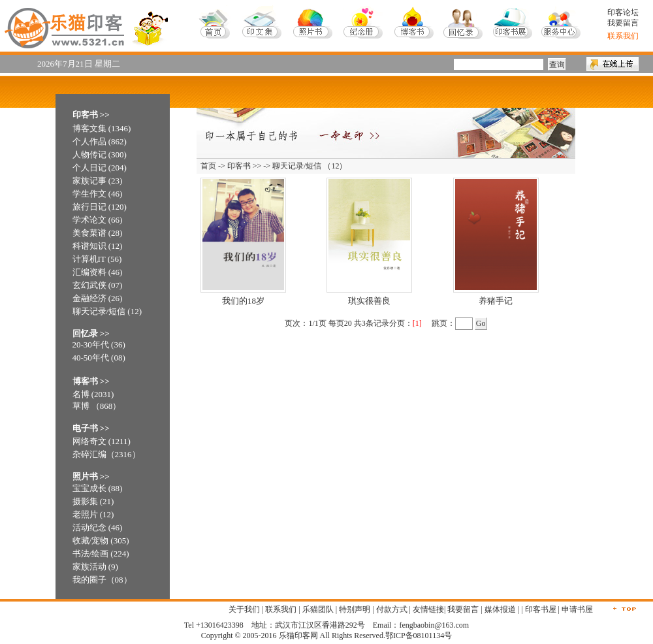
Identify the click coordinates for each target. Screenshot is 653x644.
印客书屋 (541, 609)
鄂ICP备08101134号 (419, 636)
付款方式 (392, 609)
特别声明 (355, 609)
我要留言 (623, 23)
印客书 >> (245, 166)
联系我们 (281, 609)
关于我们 (244, 609)
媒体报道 (500, 609)
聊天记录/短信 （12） (310, 166)
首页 (208, 166)
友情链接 (428, 609)
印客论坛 (623, 12)
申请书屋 (577, 609)
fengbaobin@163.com (434, 625)
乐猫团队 (318, 609)
